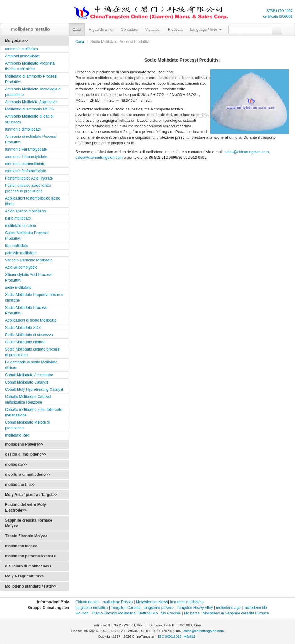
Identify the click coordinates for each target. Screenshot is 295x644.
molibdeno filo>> (20, 485)
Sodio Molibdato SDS (23, 328)
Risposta (175, 30)
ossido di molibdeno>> (26, 454)
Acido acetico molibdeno (25, 211)
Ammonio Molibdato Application (31, 102)
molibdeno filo (255, 608)
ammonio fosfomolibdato (26, 171)
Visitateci (153, 30)
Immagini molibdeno (187, 602)
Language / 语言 (206, 30)
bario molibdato (18, 218)
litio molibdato (16, 246)
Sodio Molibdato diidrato (25, 342)
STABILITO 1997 (279, 11)
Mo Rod (82, 613)
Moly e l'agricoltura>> (24, 576)
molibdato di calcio (21, 226)
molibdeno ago (228, 608)
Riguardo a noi (101, 30)
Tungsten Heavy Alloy (195, 608)
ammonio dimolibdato (23, 129)
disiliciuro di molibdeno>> (28, 566)
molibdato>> (16, 464)
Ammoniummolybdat (22, 56)
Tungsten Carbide (126, 608)
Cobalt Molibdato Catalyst (27, 382)
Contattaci (129, 30)
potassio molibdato (21, 253)
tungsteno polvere (159, 608)
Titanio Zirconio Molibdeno (114, 613)
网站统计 (190, 636)
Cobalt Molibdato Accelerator (29, 375)
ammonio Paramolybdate (26, 149)
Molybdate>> (16, 41)
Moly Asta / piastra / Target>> (31, 495)
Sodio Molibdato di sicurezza (29, 335)
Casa (77, 30)
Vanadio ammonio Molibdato (29, 260)
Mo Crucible (171, 613)
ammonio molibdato (21, 49)
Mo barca (192, 613)
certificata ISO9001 (278, 16)
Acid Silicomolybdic (21, 267)
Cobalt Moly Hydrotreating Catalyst (34, 389)
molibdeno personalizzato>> (30, 556)
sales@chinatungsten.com (204, 631)
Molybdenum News (152, 602)
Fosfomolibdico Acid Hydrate (29, 178)
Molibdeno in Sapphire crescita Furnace (236, 613)
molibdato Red (17, 435)
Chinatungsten (87, 602)
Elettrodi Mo (147, 613)
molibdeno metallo (28, 29)
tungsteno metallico (91, 608)
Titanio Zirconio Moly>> (26, 536)
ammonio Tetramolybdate (26, 157)
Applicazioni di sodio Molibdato (31, 320)
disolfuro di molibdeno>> (27, 475)
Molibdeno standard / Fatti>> (31, 586)
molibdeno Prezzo (118, 602)
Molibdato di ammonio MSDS (29, 109)
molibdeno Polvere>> (24, 444)
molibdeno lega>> (21, 546)
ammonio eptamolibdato (25, 164)
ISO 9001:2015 (170, 636)
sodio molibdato (18, 287)
